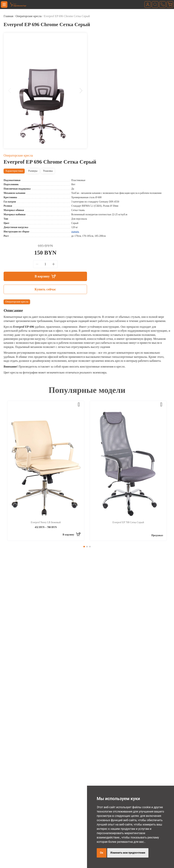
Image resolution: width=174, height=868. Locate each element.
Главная (8, 16)
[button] (11, 91)
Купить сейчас (45, 289)
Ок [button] (102, 853)
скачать (75, 232)
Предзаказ (157, 535)
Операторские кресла (29, 16)
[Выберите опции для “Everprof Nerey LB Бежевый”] (72, 535)
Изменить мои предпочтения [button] (128, 853)
